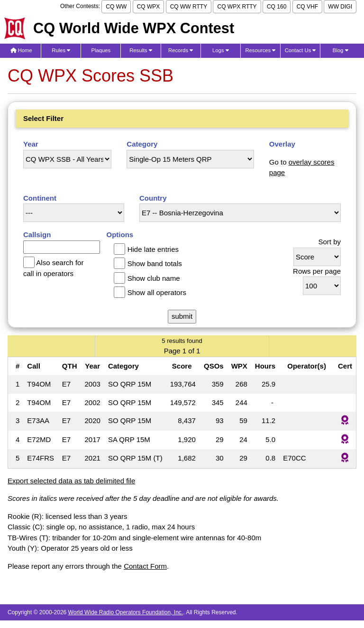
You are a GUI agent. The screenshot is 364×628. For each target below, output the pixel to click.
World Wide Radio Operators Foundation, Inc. (126, 612)
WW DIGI (340, 7)
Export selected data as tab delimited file (71, 481)
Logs (221, 50)
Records (181, 50)
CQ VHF (307, 7)
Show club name (154, 278)
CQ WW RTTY (189, 7)
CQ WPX (149, 7)
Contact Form (145, 566)
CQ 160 (277, 7)
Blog (341, 50)
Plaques (101, 50)
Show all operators (157, 292)
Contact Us (300, 50)
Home (21, 50)
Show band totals (155, 263)
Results (141, 50)
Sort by (329, 242)
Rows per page (317, 271)
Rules (61, 50)
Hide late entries (153, 249)
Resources (260, 50)
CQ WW (116, 7)
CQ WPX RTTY (237, 7)
